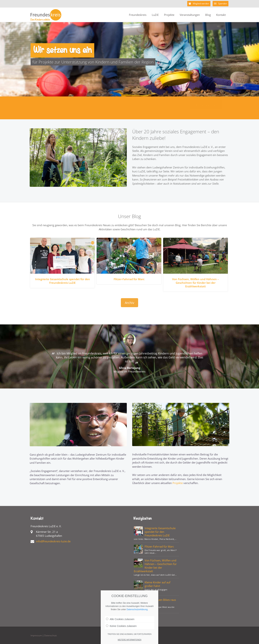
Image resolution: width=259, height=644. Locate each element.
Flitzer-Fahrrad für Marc (129, 279)
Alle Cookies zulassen (120, 623)
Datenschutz (51, 635)
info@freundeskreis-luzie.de (53, 541)
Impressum (36, 635)
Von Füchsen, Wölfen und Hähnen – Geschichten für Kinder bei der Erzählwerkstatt (196, 283)
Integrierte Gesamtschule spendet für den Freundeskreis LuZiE (63, 281)
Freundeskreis (138, 15)
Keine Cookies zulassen (121, 630)
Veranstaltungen (190, 15)
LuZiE (155, 15)
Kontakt (221, 15)
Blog (208, 15)
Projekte (169, 15)
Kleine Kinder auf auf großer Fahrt (157, 584)
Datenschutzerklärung (137, 613)
